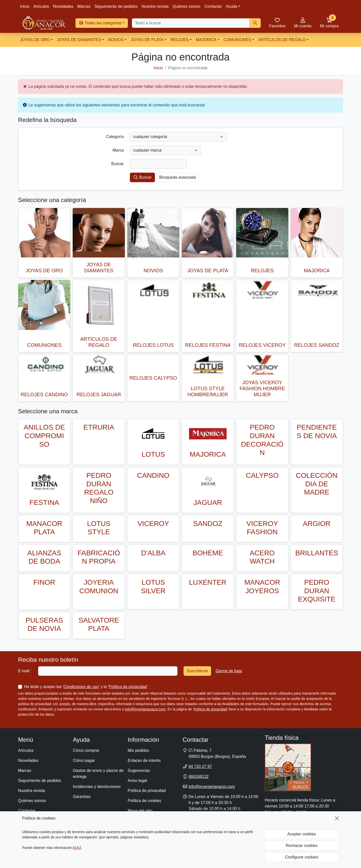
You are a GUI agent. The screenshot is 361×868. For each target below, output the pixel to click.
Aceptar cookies (302, 834)
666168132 (199, 777)
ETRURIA (99, 427)
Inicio (25, 6)
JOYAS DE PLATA (147, 40)
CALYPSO (262, 475)
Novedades (63, 6)
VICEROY (153, 524)
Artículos (41, 6)
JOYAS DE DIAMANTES (79, 40)
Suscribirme (197, 671)
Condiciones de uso (81, 687)
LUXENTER (208, 582)
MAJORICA (206, 40)
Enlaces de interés (144, 760)
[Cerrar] (337, 818)
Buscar (142, 177)
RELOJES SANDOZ (317, 345)
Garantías (82, 797)
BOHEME (208, 553)
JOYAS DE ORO (35, 40)
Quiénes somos (186, 6)
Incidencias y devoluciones (97, 787)
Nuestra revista (155, 6)
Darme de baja (229, 671)
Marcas (84, 6)
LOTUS (153, 454)
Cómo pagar (84, 760)
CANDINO (153, 475)
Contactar (213, 6)
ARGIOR (317, 524)
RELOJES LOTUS (153, 345)
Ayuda (232, 6)
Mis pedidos (138, 750)
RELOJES (180, 40)
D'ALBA (153, 553)
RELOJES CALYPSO (153, 378)
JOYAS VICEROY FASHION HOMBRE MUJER (262, 388)
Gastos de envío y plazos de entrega (98, 774)
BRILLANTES (317, 553)
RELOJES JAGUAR (99, 394)
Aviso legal (137, 781)
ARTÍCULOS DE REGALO (282, 40)
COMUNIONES (237, 40)
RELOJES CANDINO (44, 394)
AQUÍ (77, 848)
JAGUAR (208, 503)
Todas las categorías (100, 23)
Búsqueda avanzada (177, 177)
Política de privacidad (128, 687)
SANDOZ (208, 524)
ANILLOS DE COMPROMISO (44, 436)
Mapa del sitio (140, 811)
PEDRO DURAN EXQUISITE (317, 591)
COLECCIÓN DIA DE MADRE (317, 484)
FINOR (44, 582)
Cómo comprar (86, 750)
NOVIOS (116, 40)
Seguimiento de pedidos (116, 6)
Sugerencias (139, 771)
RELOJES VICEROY (262, 345)
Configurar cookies (301, 857)
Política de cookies (144, 801)
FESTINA (44, 503)
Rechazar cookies (301, 846)
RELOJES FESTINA (208, 345)
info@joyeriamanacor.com (145, 709)
